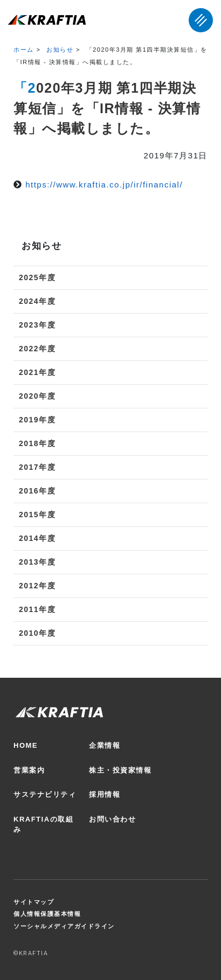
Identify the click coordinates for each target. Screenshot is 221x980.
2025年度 (37, 277)
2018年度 (37, 443)
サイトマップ (34, 902)
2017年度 (37, 467)
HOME (26, 745)
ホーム (24, 50)
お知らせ (60, 50)
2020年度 (37, 396)
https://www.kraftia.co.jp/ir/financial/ (104, 185)
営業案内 (29, 770)
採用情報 (105, 794)
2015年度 (37, 515)
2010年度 (37, 633)
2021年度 (37, 372)
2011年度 (37, 609)
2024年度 (37, 301)
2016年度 (37, 491)
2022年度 (37, 349)
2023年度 (37, 325)
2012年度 (37, 586)
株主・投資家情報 (120, 770)
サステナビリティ (45, 794)
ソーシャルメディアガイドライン (64, 926)
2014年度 (37, 538)
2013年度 (37, 562)
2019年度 (37, 420)
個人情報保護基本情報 (47, 914)
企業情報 (105, 745)
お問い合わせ (112, 819)
